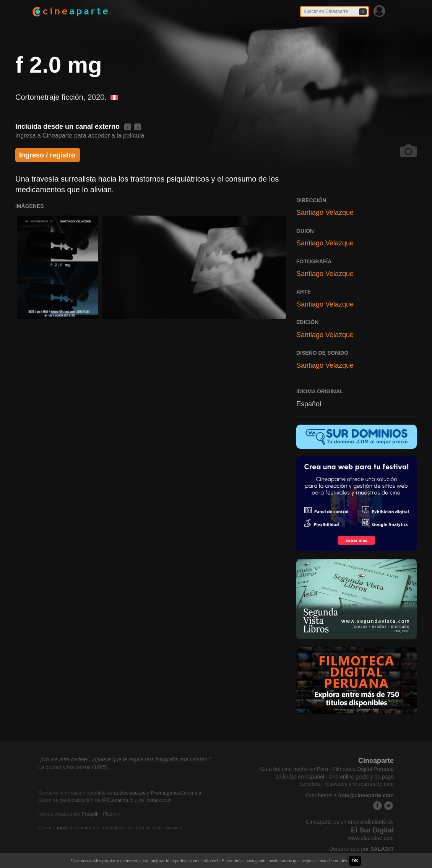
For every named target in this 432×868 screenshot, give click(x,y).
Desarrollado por (361, 849)
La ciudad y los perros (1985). (74, 767)
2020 (96, 97)
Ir (363, 12)
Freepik (90, 814)
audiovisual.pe (130, 793)
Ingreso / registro (47, 155)
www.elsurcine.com (371, 838)
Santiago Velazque (325, 213)
